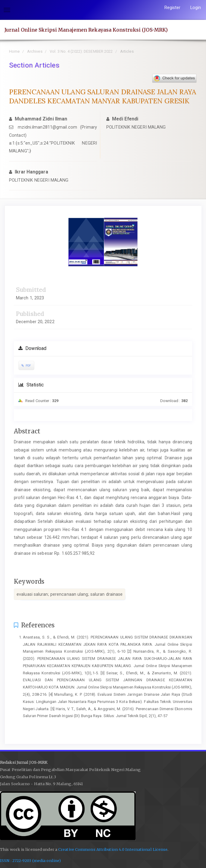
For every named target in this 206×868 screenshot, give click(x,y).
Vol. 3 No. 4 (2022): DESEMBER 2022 (81, 51)
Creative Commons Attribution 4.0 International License (113, 849)
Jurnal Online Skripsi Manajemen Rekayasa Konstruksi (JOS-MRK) (86, 30)
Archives (35, 51)
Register (173, 8)
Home (14, 51)
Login (196, 8)
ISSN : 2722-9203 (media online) (30, 861)
